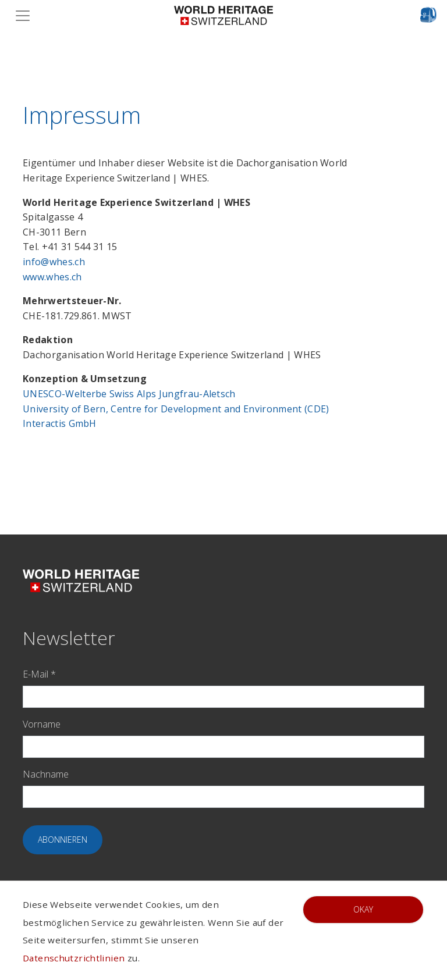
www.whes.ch (52, 277)
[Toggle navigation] (26, 16)
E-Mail (39, 674)
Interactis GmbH (60, 423)
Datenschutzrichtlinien (74, 958)
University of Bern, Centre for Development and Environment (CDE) (176, 409)
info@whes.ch (54, 262)
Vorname (42, 724)
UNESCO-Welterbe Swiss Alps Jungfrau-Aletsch (129, 394)
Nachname (46, 774)
